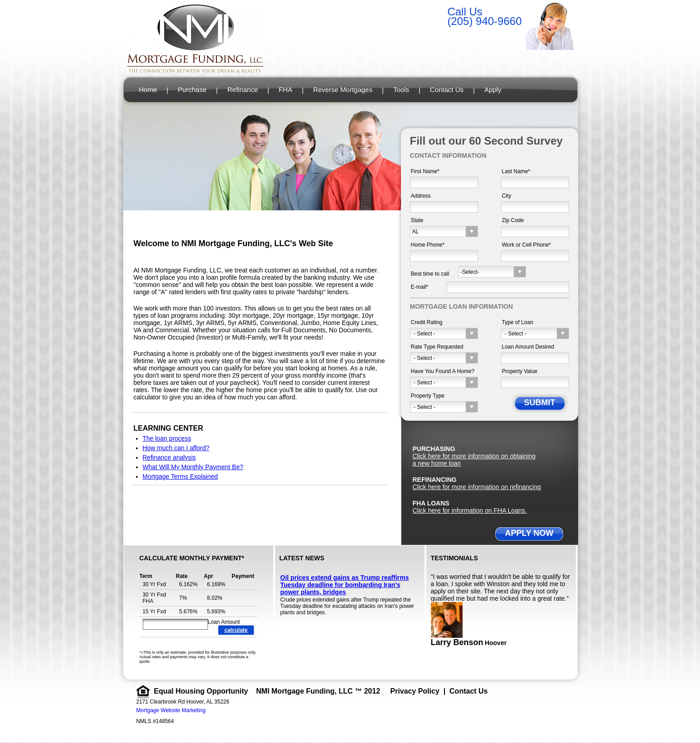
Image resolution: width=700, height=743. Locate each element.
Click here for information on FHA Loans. (470, 510)
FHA (285, 90)
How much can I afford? (176, 448)
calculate (236, 630)
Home (148, 90)
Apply (493, 90)
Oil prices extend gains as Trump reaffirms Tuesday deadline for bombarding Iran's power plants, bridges (345, 585)
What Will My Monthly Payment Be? (193, 467)
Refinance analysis (169, 457)
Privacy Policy (415, 691)
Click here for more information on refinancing (477, 487)
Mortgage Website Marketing (171, 710)
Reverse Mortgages (343, 90)
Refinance (243, 90)
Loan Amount (224, 622)
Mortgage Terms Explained (180, 476)
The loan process (167, 438)
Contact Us (447, 90)
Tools (401, 90)
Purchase (192, 90)
